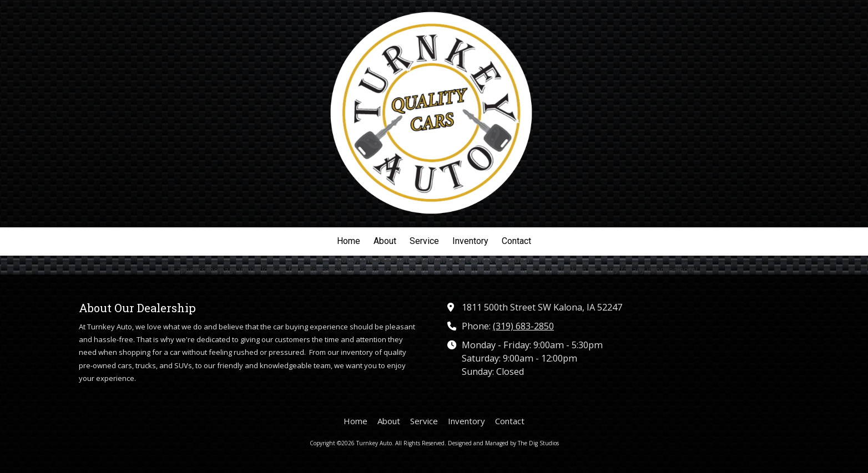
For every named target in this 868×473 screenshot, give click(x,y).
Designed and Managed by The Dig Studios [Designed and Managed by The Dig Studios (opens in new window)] (503, 443)
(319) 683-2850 (523, 326)
